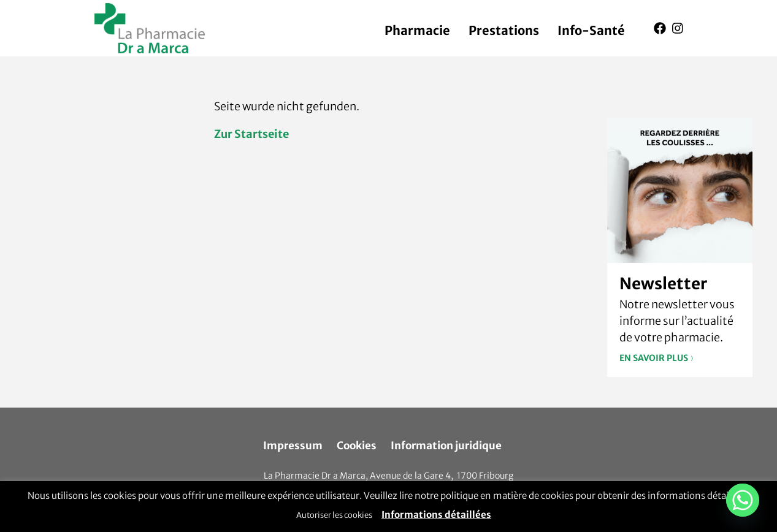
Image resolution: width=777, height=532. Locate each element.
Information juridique (446, 446)
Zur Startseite (251, 134)
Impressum (293, 446)
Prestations (504, 30)
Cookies (357, 446)
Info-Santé (591, 30)
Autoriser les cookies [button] (334, 515)
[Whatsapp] (743, 500)
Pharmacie (417, 30)
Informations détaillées (436, 515)
